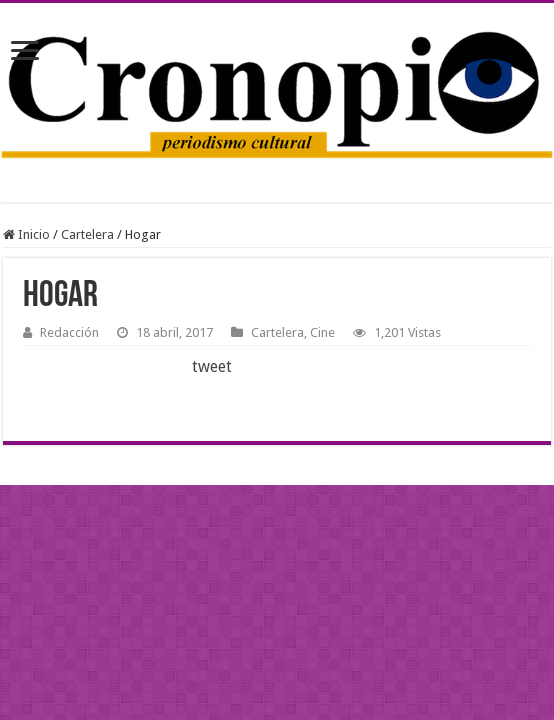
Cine (322, 332)
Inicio (26, 234)
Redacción (69, 332)
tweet (212, 366)
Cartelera (87, 234)
